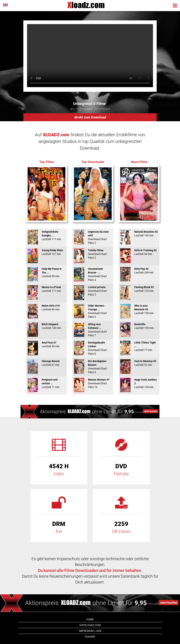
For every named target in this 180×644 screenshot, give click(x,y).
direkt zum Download (90, 117)
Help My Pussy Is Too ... (46, 273)
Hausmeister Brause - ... (93, 274)
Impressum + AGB (90, 631)
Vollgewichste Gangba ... (46, 235)
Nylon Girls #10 (46, 308)
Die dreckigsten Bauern (93, 367)
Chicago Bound (46, 363)
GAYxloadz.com (90, 625)
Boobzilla (139, 326)
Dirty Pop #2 (139, 271)
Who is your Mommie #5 (139, 309)
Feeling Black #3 (139, 289)
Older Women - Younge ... (93, 311)
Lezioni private (93, 291)
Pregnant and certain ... (46, 383)
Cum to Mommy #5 (139, 363)
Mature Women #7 (93, 383)
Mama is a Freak (46, 289)
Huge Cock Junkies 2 (139, 383)
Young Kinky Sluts (46, 252)
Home (90, 619)
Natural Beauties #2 (139, 234)
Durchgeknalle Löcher (93, 348)
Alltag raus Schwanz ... (93, 330)
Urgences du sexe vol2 (93, 237)
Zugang (90, 637)
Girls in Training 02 (139, 252)
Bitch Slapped (46, 326)
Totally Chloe (93, 254)
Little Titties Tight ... (139, 346)
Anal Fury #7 (46, 344)
